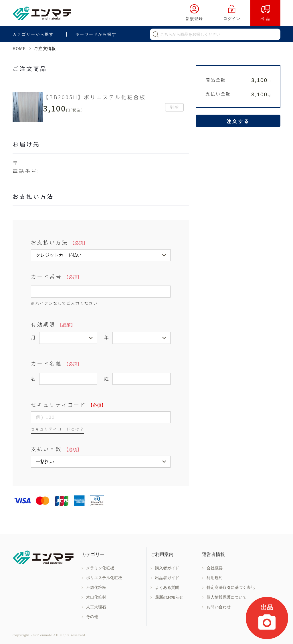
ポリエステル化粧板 (104, 578)
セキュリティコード (68, 404)
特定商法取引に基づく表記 (231, 588)
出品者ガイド (167, 578)
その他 (92, 617)
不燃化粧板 (96, 588)
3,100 (261, 80)
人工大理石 (96, 607)
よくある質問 (167, 588)
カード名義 (56, 363)
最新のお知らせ (169, 597)
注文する (238, 121)
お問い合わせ (219, 607)
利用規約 (215, 578)
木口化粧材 (96, 597)
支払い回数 (56, 449)
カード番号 (56, 276)
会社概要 (215, 568)
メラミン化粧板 (100, 568)
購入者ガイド (167, 568)
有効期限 (53, 324)
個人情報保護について (227, 597)
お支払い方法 (59, 242)
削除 (175, 107)
